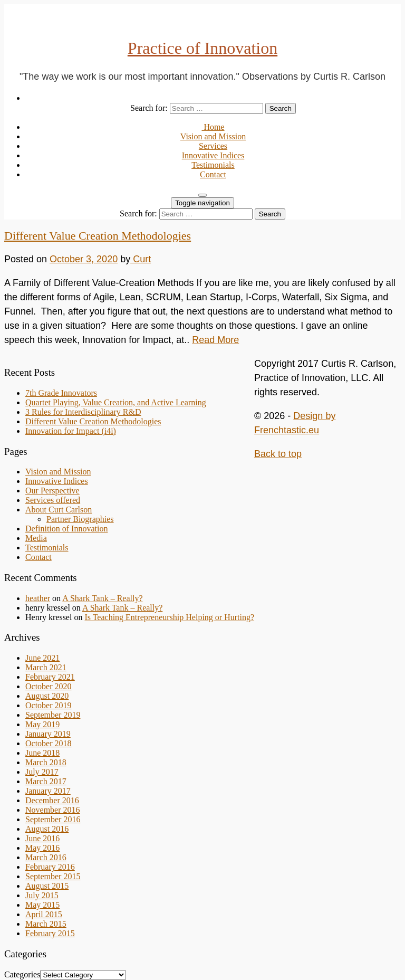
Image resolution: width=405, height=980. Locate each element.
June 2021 (42, 658)
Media (36, 538)
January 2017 (48, 791)
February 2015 (50, 933)
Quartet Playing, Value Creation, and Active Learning (116, 402)
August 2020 (47, 696)
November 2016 (53, 810)
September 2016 (53, 819)
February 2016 (50, 867)
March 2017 (46, 781)
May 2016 (42, 848)
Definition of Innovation (66, 529)
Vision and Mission (213, 136)
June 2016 (42, 838)
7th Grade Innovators (61, 393)
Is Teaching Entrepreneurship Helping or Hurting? (169, 617)
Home (213, 127)
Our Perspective (52, 491)
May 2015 (42, 905)
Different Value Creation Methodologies (98, 236)
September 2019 (53, 715)
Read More (215, 340)
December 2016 (52, 800)
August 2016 (47, 829)
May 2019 (42, 724)
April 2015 (44, 914)
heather (38, 598)
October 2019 (49, 705)
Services (213, 146)
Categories (22, 974)
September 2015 (53, 876)
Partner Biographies (80, 519)
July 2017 (42, 772)
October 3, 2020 (84, 259)
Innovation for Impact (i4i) (71, 431)
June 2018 (42, 753)
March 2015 (46, 924)
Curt (141, 259)
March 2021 (46, 667)
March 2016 (46, 857)
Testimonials (213, 165)
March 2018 (46, 762)
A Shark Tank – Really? (102, 598)
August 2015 (47, 886)
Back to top (278, 454)
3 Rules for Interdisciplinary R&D (83, 412)
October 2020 (49, 686)
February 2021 (50, 677)
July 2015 (42, 895)
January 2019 (48, 734)
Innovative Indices (213, 155)
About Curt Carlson (59, 510)
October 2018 (49, 743)
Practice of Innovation (202, 48)
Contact (213, 174)
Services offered (53, 500)
